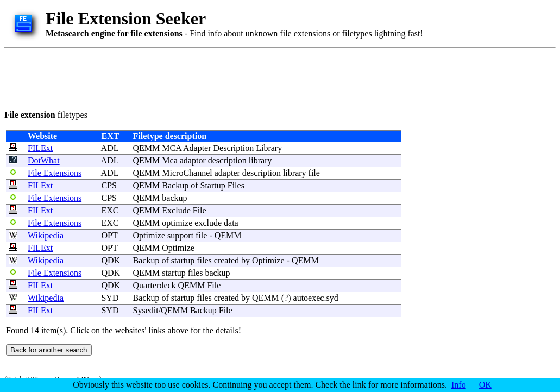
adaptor (193, 160)
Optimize (149, 235)
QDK (111, 260)
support (180, 235)
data (231, 223)
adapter (227, 173)
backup (174, 198)
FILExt (40, 148)
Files (236, 185)
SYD (110, 298)
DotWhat (44, 160)
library (260, 160)
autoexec (309, 298)
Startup (213, 185)
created (226, 260)
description (227, 160)
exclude (208, 223)
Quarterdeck (155, 285)
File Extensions (55, 173)
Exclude (176, 210)
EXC (110, 210)
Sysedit (146, 310)
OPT (109, 235)
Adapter (197, 148)
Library (269, 148)
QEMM (147, 148)
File (200, 210)
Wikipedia (46, 235)
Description (234, 148)
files (204, 260)
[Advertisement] (202, 77)
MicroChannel (187, 173)
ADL (110, 148)
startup (183, 260)
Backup (175, 185)
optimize (177, 223)
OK (485, 385)
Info (459, 385)
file (314, 173)
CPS (109, 185)
